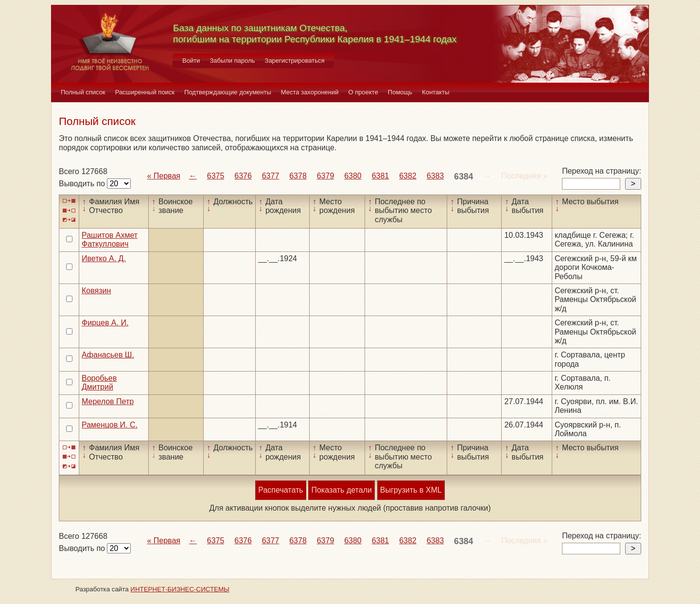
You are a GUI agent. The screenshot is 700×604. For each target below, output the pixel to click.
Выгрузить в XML (411, 490)
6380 (353, 176)
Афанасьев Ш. (108, 355)
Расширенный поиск (145, 92)
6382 (408, 176)
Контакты (436, 92)
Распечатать (280, 490)
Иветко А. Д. (104, 258)
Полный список (83, 92)
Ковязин (96, 291)
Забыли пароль (232, 61)
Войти (191, 61)
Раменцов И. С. (110, 425)
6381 (381, 176)
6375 (216, 176)
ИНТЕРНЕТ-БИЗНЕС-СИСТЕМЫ (180, 589)
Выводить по (83, 184)
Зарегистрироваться (295, 61)
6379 (326, 176)
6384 (464, 177)
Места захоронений (310, 92)
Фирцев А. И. (105, 323)
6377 (271, 176)
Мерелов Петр (108, 401)
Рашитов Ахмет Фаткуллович (110, 240)
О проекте (363, 92)
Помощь (400, 92)
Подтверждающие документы (228, 92)
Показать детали (341, 490)
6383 (436, 176)
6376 (243, 176)
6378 (298, 176)
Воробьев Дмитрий (99, 382)
